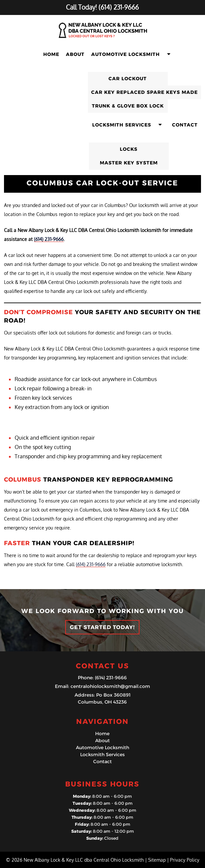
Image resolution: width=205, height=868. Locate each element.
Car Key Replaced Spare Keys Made (144, 92)
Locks (129, 149)
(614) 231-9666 (49, 239)
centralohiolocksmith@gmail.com (110, 686)
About (75, 54)
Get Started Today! (102, 627)
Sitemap (157, 860)
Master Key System (129, 163)
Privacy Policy (185, 860)
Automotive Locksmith (125, 54)
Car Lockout (128, 79)
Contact (185, 125)
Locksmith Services (122, 125)
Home (51, 54)
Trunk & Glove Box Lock (128, 106)
